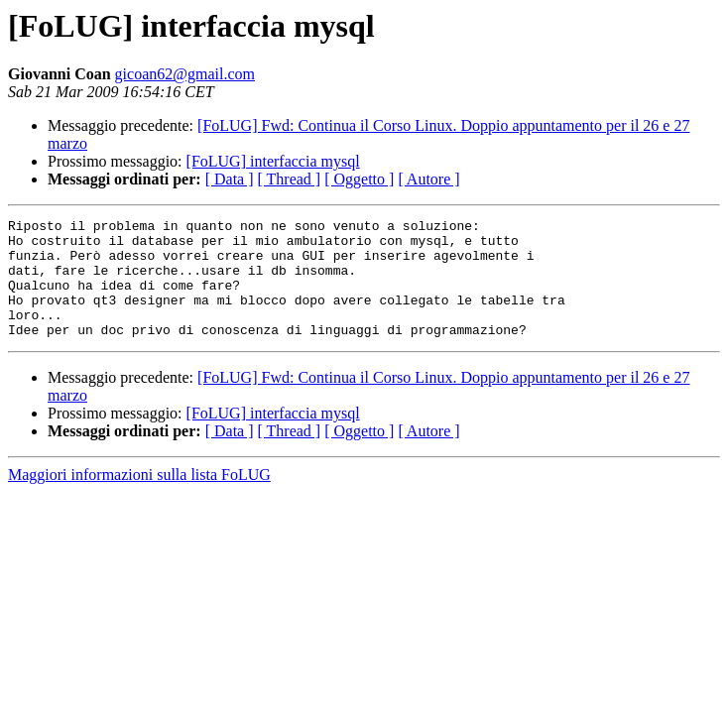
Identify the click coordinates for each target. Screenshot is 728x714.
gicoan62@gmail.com (185, 74)
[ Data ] (230, 179)
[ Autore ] (428, 179)
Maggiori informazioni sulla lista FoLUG (139, 498)
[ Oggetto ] (359, 179)
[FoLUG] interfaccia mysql (273, 161)
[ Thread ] (290, 179)
